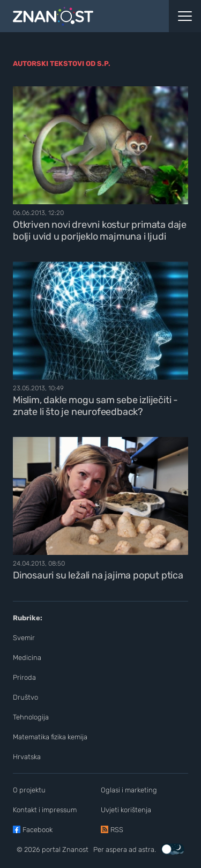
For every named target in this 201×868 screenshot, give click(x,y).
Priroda (24, 677)
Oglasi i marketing (129, 790)
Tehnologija (31, 717)
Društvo (25, 697)
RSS (117, 830)
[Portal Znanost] (75, 16)
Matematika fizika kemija (50, 737)
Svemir (24, 638)
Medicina (27, 658)
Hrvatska (27, 757)
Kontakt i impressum (45, 810)
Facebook (38, 830)
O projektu (29, 790)
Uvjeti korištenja (126, 810)
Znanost (75, 850)
